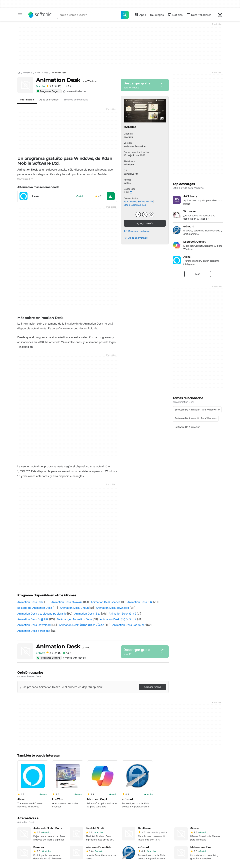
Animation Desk (67, 80)
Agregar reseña (145, 223)
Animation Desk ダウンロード (118, 619)
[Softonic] (40, 15)
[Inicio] (19, 73)
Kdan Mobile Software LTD (138, 201)
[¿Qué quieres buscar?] (125, 15)
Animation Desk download (112, 608)
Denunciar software (137, 231)
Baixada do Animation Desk (35, 608)
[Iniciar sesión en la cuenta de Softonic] (220, 15)
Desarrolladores (199, 15)
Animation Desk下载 (140, 602)
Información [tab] (27, 100)
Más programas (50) (135, 205)
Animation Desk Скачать (67, 602)
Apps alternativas (136, 238)
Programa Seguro (48, 91)
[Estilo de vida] (42, 73)
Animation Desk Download (34, 625)
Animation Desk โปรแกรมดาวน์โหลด (81, 625)
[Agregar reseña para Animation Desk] (54, 86)
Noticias (175, 15)
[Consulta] (89, 15)
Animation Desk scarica (106, 602)
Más (198, 274)
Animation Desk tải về (122, 614)
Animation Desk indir (30, 602)
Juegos (157, 15)
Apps (140, 15)
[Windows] (28, 73)
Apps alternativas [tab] (49, 100)
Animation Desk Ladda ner (129, 625)
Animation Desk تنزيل (87, 614)
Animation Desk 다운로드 (33, 619)
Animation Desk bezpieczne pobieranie (42, 614)
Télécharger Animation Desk (74, 619)
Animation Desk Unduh (74, 608)
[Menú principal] (20, 15)
